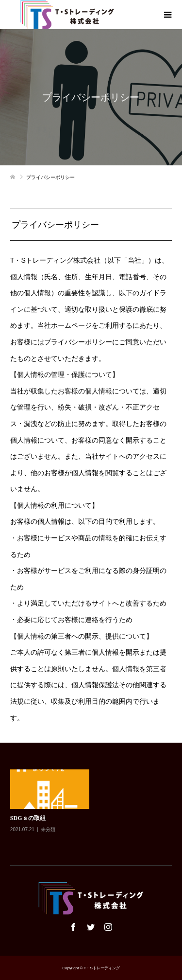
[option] (93, 808)
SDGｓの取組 (28, 818)
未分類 (48, 829)
